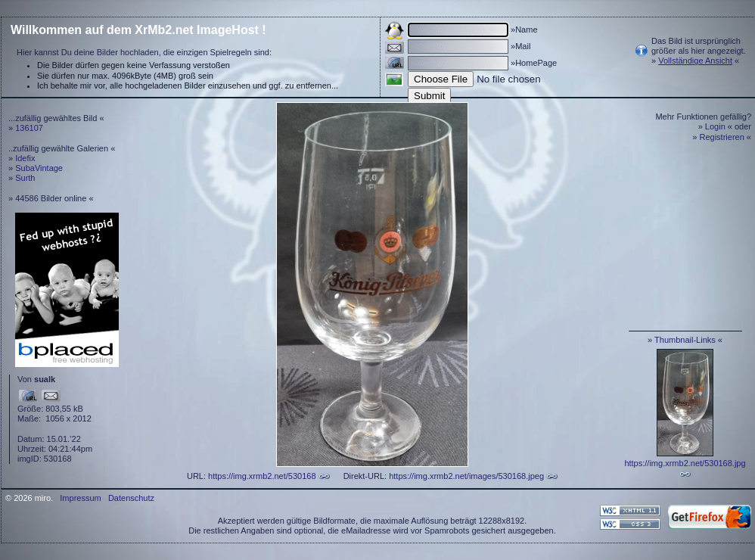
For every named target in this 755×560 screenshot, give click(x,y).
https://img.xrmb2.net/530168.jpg (685, 463)
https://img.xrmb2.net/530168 (262, 476)
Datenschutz (131, 498)
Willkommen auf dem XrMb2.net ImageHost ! (138, 30)
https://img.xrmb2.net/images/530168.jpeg (466, 476)
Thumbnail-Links (685, 340)
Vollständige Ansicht (695, 61)
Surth (25, 178)
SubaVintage (39, 168)
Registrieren (722, 137)
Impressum (80, 498)
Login (715, 126)
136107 (29, 128)
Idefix (25, 158)
